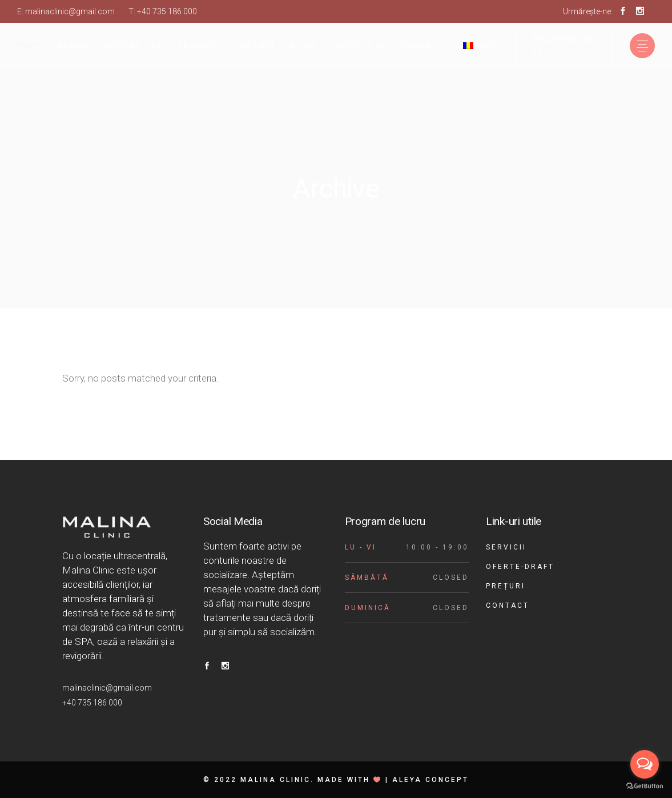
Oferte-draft (520, 567)
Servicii (506, 547)
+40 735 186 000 (167, 11)
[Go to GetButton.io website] (645, 786)
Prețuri (506, 586)
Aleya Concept (430, 780)
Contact (508, 605)
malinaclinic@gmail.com (70, 11)
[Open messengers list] (645, 764)
